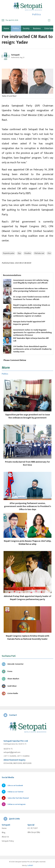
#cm (49, 253)
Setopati (15, 55)
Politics (16, 29)
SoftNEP (30, 865)
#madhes (28, 253)
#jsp (19, 253)
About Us (5, 837)
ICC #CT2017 (33, 828)
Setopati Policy (8, 841)
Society (26, 29)
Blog (4, 833)
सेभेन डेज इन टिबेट (34, 833)
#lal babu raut (39, 253)
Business (37, 29)
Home (4, 828)
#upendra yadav (9, 253)
